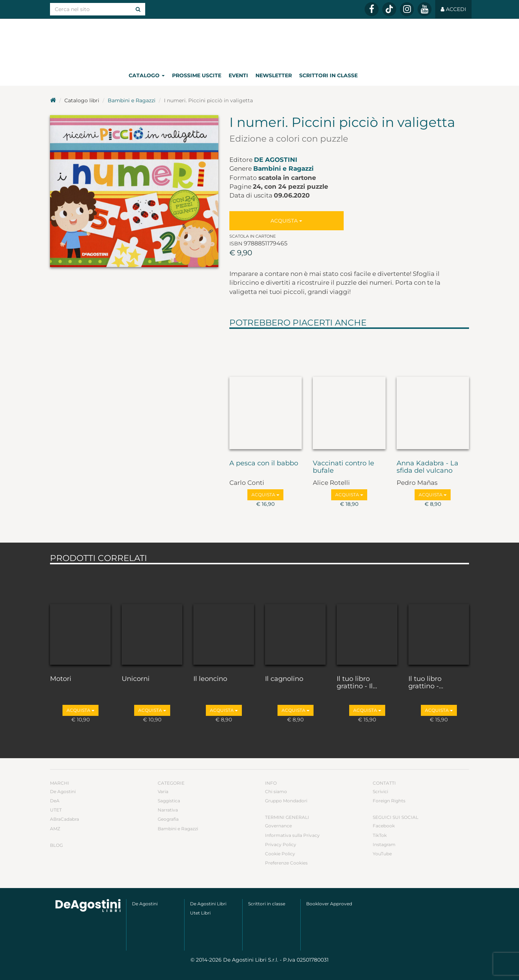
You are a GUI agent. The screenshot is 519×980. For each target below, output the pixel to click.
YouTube (382, 854)
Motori (61, 679)
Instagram (384, 844)
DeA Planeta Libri (259, 42)
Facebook (384, 826)
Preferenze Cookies (286, 863)
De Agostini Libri (208, 904)
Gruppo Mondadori (286, 801)
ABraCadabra (65, 819)
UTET (56, 810)
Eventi (238, 75)
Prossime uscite (197, 75)
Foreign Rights (389, 801)
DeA (55, 801)
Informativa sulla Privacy (292, 835)
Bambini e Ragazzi (132, 100)
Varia (163, 791)
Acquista (286, 221)
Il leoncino (210, 679)
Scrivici (380, 791)
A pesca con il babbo (264, 464)
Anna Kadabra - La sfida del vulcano (427, 467)
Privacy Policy (281, 844)
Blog (56, 845)
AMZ (55, 829)
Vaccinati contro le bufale (343, 467)
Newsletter (274, 75)
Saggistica (169, 801)
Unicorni (136, 679)
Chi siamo (276, 791)
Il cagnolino (284, 679)
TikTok (380, 835)
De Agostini (276, 160)
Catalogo (147, 75)
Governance (278, 826)
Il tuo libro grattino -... (426, 683)
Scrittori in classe (328, 75)
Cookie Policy (280, 854)
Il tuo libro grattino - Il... (357, 683)
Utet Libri (200, 913)
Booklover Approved (329, 904)
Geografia (168, 819)
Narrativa (168, 810)
